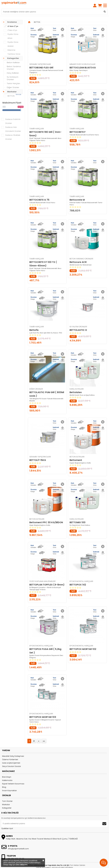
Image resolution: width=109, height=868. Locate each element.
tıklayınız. (24, 865)
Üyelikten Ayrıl (7, 821)
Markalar (6, 797)
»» (44, 734)
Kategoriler (7, 801)
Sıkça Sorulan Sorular (11, 759)
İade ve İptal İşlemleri (11, 756)
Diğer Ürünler (13, 80)
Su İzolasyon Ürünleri (13, 71)
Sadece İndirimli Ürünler (13, 114)
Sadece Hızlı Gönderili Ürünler (13, 122)
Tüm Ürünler (7, 794)
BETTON (37, 15)
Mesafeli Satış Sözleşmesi (13, 749)
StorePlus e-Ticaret (56, 866)
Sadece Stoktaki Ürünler (13, 130)
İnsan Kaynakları (9, 783)
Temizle (18, 87)
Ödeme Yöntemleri (10, 752)
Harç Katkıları (13, 66)
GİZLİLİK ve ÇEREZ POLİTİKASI (62, 860)
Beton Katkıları (13, 55)
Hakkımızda (7, 773)
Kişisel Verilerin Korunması (13, 777)
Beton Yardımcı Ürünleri (14, 61)
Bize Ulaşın (7, 770)
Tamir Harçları (13, 76)
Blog (4, 780)
